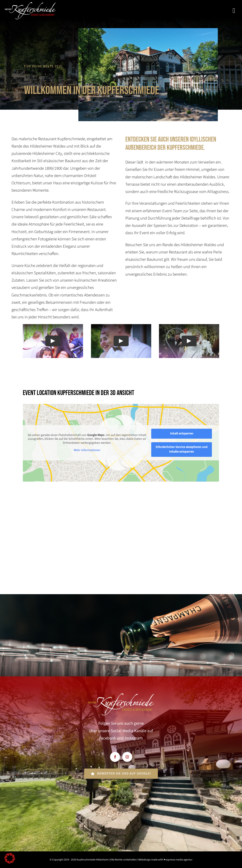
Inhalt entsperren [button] (182, 434)
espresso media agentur (179, 860)
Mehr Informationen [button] (87, 450)
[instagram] (127, 757)
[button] (10, 858)
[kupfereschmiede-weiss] (30, 4)
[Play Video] (53, 341)
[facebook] (115, 757)
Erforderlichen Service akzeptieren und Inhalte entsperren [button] (182, 449)
